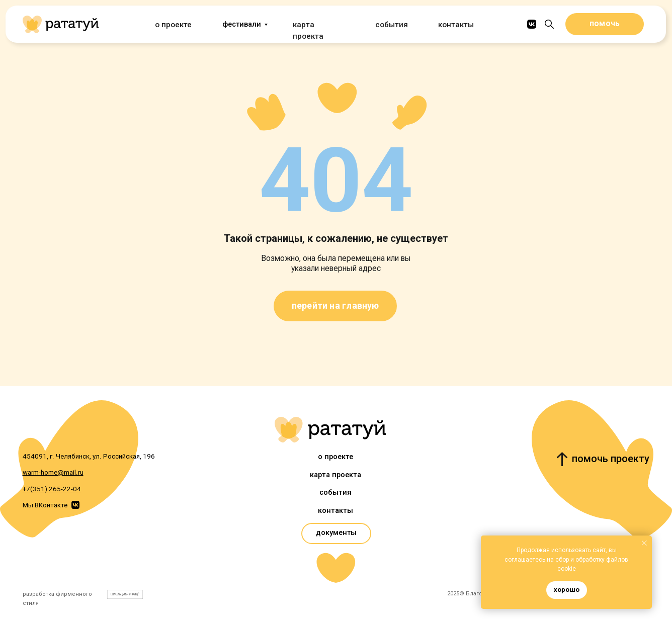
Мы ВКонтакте (45, 505)
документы (336, 533)
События (391, 24)
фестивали (242, 24)
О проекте (172, 24)
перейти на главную (335, 305)
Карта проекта (318, 24)
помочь (605, 24)
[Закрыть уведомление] (644, 543)
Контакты (455, 24)
